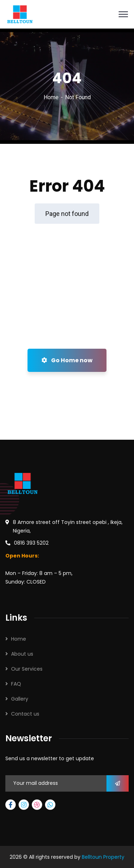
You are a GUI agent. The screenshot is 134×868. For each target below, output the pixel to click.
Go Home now (67, 360)
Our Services (27, 669)
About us (22, 654)
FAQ (16, 684)
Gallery (20, 699)
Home (51, 97)
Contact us (25, 714)
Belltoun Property (103, 857)
